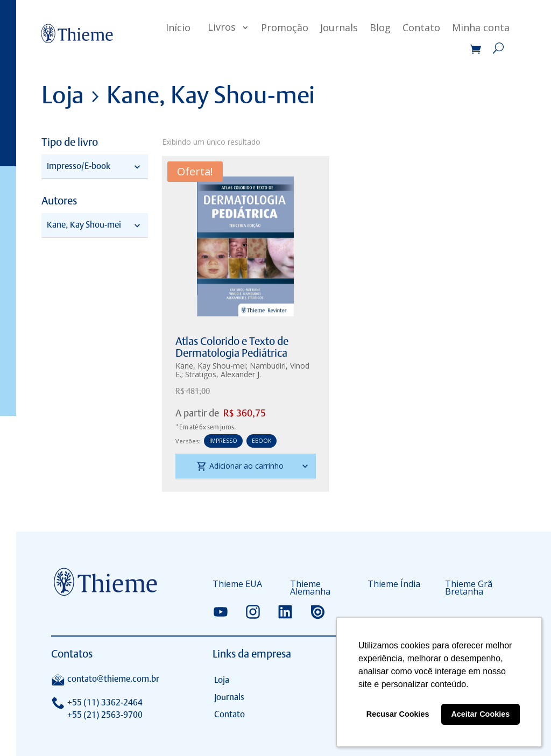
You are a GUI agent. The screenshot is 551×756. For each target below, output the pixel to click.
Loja (222, 680)
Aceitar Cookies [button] (480, 714)
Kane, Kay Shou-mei (211, 366)
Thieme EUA (237, 585)
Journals (339, 27)
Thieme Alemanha (310, 589)
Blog (380, 27)
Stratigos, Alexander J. (223, 374)
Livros (222, 27)
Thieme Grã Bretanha (469, 589)
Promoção (285, 27)
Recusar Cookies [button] (398, 714)
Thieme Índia (394, 585)
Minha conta (481, 27)
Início (178, 27)
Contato (421, 27)
